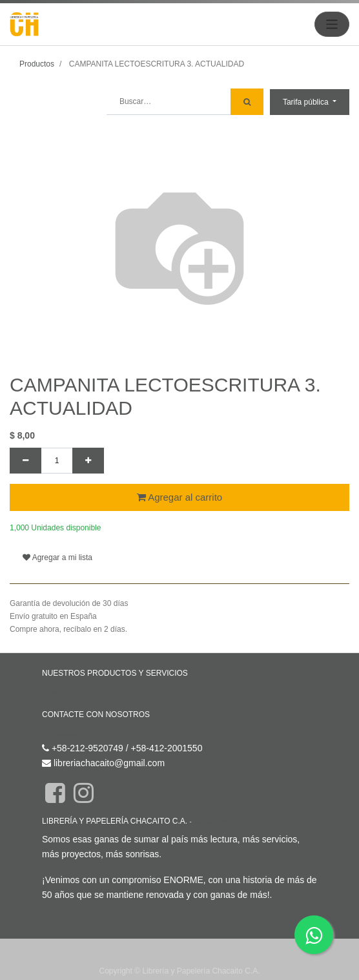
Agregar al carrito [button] (179, 497)
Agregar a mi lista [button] (57, 558)
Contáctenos (67, 733)
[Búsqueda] (247, 102)
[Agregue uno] (88, 461)
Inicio (53, 692)
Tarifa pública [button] (307, 102)
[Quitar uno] (26, 461)
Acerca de (211, 821)
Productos (37, 64)
